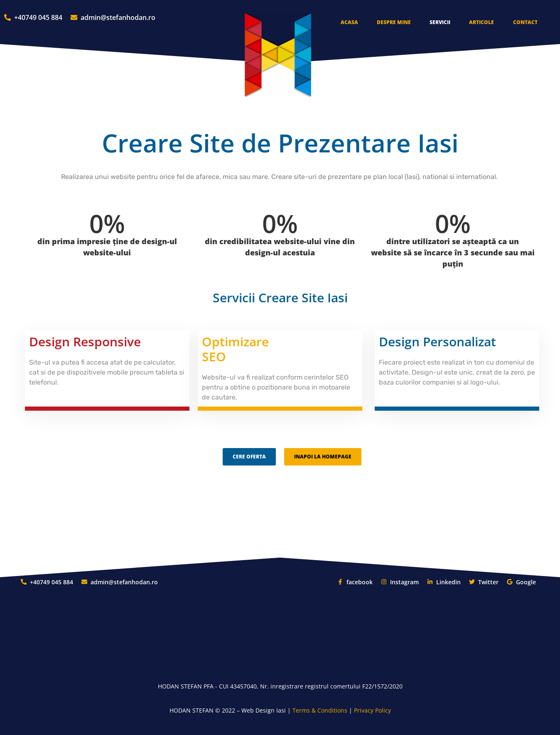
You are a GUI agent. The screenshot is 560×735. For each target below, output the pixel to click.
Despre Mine (394, 22)
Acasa (349, 22)
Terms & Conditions (320, 710)
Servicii (440, 22)
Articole (481, 22)
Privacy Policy (372, 710)
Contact (525, 22)
